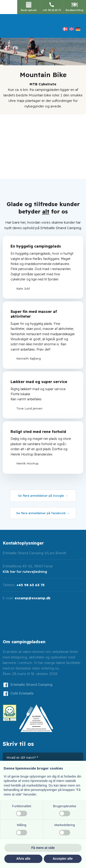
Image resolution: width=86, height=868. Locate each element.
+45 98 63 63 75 (31, 585)
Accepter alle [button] (63, 859)
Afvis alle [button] (23, 859)
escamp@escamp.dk (33, 598)
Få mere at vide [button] (43, 848)
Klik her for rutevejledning (25, 572)
